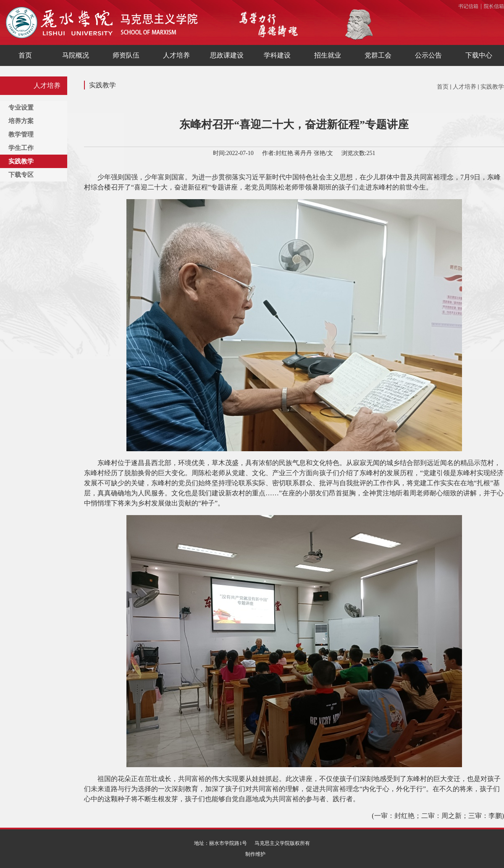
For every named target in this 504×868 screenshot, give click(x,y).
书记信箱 (468, 6)
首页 (443, 87)
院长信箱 (494, 6)
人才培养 (465, 87)
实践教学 (492, 87)
